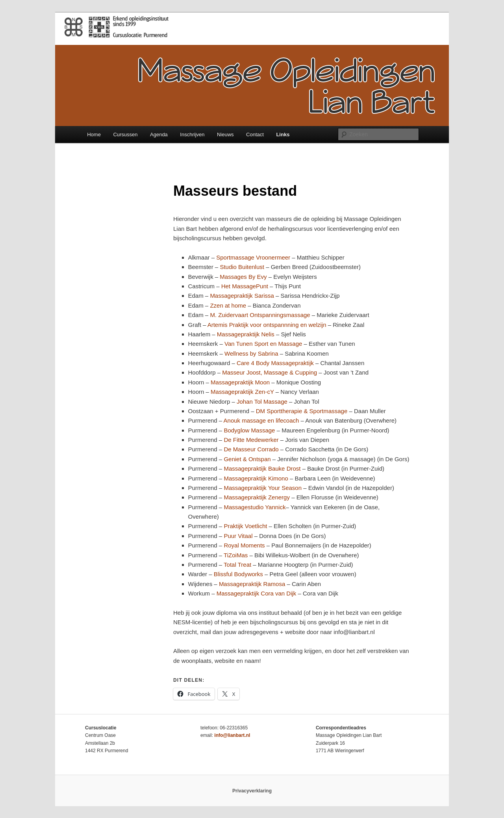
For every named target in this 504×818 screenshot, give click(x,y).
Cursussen (125, 134)
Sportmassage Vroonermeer (253, 257)
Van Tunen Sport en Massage (264, 344)
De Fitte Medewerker (251, 440)
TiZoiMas (236, 555)
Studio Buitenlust (243, 267)
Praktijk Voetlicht (246, 526)
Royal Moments (244, 545)
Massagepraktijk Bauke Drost (263, 468)
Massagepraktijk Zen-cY (242, 392)
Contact (255, 134)
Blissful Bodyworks (238, 574)
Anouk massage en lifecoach (261, 420)
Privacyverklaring (252, 791)
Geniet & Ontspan (247, 459)
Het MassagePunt (245, 286)
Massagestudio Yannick (255, 507)
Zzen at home (228, 305)
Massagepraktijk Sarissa (242, 296)
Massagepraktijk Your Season (263, 488)
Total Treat (238, 565)
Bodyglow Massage (249, 430)
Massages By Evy (243, 277)
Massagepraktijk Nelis (246, 334)
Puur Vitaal (238, 536)
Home (94, 134)
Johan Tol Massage (262, 402)
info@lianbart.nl (232, 735)
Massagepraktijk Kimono (256, 478)
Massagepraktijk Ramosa (252, 584)
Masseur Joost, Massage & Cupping (270, 372)
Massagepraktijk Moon (240, 382)
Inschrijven (192, 134)
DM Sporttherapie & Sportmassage (302, 411)
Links (283, 134)
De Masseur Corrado (251, 449)
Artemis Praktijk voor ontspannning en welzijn (268, 325)
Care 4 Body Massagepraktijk (275, 363)
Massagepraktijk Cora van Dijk (257, 593)
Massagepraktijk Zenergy (257, 497)
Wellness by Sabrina (251, 353)
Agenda (159, 134)
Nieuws (225, 134)
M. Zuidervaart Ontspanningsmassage (261, 315)
